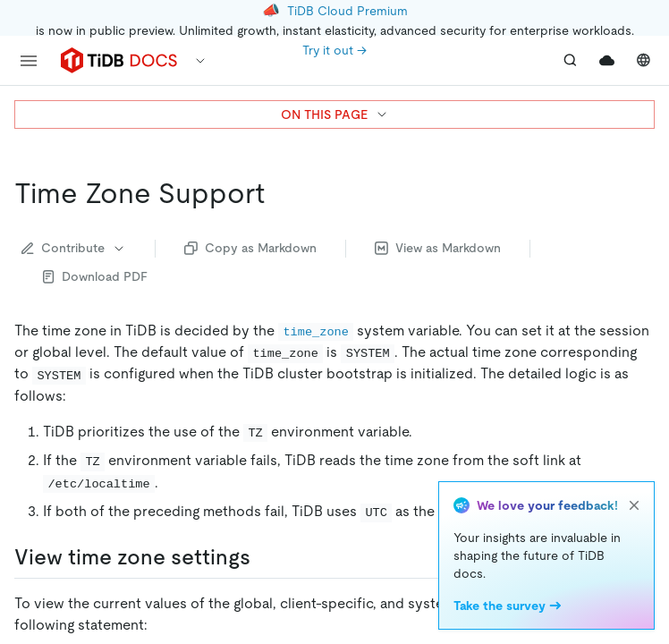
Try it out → (334, 50)
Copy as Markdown (250, 248)
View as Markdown (438, 248)
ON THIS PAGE (335, 114)
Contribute (74, 248)
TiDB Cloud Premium (347, 11)
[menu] (29, 61)
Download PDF (95, 276)
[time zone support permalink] (279, 193)
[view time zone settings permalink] (265, 557)
